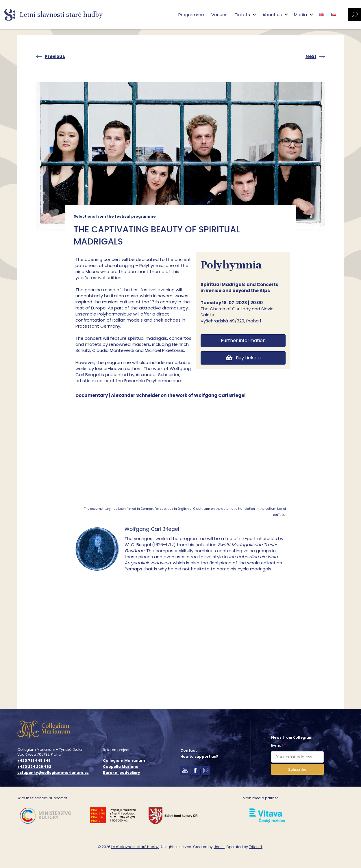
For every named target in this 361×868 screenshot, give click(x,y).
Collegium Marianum (124, 760)
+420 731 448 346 (34, 761)
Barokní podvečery (122, 773)
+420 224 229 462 (34, 767)
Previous (55, 56)
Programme (191, 15)
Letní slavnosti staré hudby (135, 847)
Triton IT (256, 847)
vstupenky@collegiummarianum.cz (53, 773)
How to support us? (199, 756)
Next (311, 56)
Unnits (219, 847)
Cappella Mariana (121, 767)
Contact (189, 750)
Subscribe (297, 769)
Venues (219, 15)
